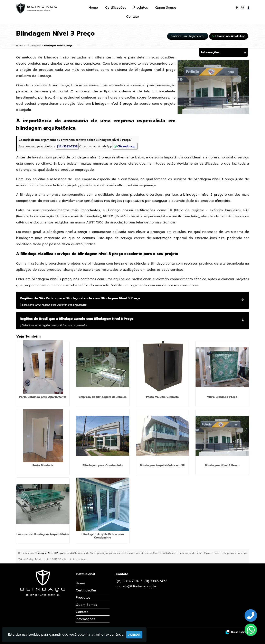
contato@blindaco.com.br (136, 586)
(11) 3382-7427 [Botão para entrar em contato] (156, 581)
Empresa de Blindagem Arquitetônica (43, 534)
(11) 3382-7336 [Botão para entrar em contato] (128, 581)
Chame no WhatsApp (229, 36)
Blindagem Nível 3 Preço (222, 465)
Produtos (141, 8)
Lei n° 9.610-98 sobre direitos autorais (65, 559)
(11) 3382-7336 (67, 146)
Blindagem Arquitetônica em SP (162, 465)
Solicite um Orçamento (187, 36)
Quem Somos (166, 8)
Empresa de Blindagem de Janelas (103, 397)
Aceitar (134, 635)
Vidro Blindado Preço (222, 397)
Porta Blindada (43, 465)
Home (93, 8)
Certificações (116, 8)
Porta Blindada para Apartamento (43, 397)
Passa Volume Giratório (162, 397)
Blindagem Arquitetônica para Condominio (103, 536)
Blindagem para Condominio (103, 465)
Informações (86, 619)
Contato (133, 17)
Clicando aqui (125, 146)
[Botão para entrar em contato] (251, 616)
